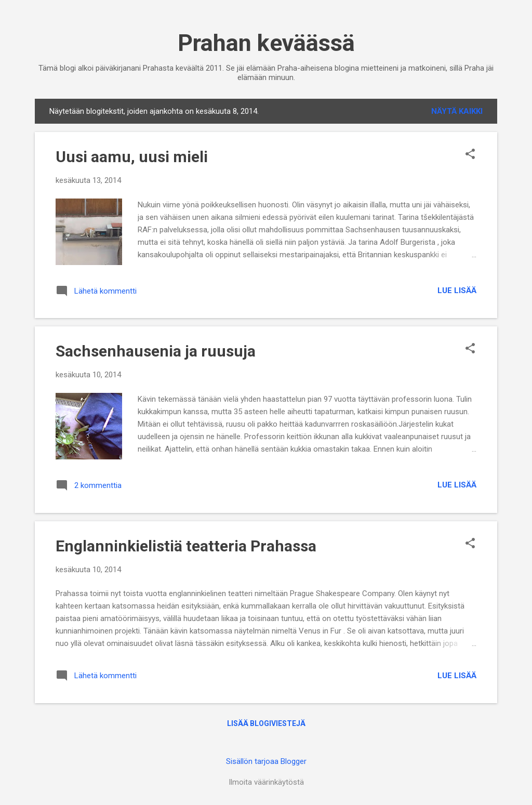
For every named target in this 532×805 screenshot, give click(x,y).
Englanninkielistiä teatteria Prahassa (186, 546)
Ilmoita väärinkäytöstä (266, 782)
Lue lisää (457, 291)
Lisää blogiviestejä (266, 723)
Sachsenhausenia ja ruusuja (156, 351)
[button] (470, 155)
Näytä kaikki (457, 111)
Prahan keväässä (266, 43)
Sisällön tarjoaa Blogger (266, 761)
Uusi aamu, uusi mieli (132, 157)
